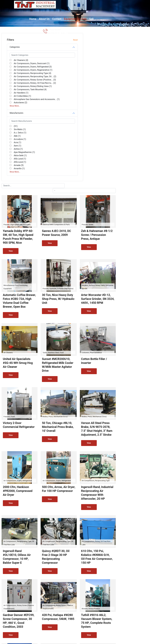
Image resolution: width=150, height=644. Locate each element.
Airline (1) (16, 182)
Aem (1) (15, 178)
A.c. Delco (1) (17, 165)
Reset (41, 40)
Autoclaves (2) (18, 135)
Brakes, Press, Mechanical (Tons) (99, 273)
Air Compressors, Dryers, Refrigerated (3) (23, 72)
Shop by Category (84, 600)
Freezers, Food (59, 273)
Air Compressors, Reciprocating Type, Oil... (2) (24, 91)
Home (46, 10)
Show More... (15, 139)
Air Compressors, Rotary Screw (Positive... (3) (26, 98)
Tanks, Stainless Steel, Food (97, 205)
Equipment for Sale (89, 10)
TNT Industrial (40, 629)
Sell (105, 10)
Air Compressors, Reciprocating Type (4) (22, 85)
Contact (70, 10)
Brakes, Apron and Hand (129, 545)
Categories (15, 47)
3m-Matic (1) (17, 162)
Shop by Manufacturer (86, 596)
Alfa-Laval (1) (17, 195)
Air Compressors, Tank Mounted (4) (22, 117)
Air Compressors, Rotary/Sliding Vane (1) (22, 111)
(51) (13, 159)
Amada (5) (16, 198)
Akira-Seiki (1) (18, 188)
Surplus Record (121, 629)
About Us (58, 10)
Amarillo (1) (17, 201)
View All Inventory (84, 604)
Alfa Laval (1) (17, 191)
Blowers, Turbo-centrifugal (63, 545)
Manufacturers (16, 146)
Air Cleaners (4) (18, 60)
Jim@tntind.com (121, 595)
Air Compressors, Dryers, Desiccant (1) (23, 65)
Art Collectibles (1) (20, 125)
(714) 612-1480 (128, 12)
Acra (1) (15, 175)
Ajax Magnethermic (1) (22, 185)
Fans (89, 545)
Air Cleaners (58, 205)
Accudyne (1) (17, 172)
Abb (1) (15, 169)
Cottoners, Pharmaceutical (130, 205)
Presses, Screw (126, 69)
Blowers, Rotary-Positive (129, 477)
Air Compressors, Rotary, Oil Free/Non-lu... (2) (24, 104)
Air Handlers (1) (18, 122)
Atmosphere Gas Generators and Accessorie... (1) (24, 130)
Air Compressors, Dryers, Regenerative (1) (23, 78)
